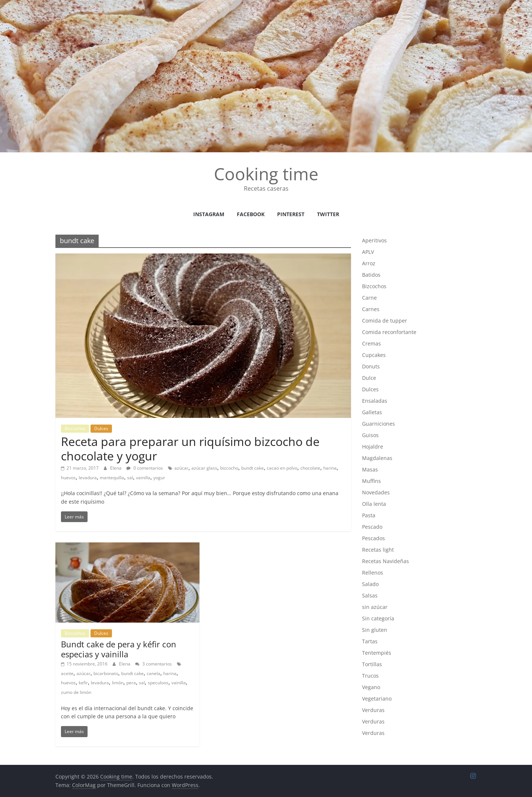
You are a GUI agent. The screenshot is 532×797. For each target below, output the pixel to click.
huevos (68, 478)
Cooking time (266, 174)
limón (118, 683)
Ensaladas (375, 401)
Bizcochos (75, 428)
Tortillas (372, 664)
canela (154, 673)
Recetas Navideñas (386, 561)
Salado (370, 584)
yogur (159, 478)
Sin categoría (378, 618)
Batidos (371, 275)
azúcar (181, 468)
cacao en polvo (282, 468)
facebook (251, 214)
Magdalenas (377, 458)
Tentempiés (377, 653)
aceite (67, 673)
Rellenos (373, 573)
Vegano (371, 687)
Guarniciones (378, 424)
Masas (370, 469)
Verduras (373, 710)
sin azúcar (375, 607)
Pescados (374, 538)
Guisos (370, 435)
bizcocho (229, 468)
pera (131, 683)
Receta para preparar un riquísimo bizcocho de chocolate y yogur (190, 448)
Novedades (376, 492)
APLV (368, 252)
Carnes (371, 309)
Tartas (370, 641)
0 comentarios (145, 468)
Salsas (370, 595)
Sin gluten (375, 630)
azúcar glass (204, 468)
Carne (369, 298)
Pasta (369, 515)
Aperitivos (374, 240)
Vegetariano (377, 699)
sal (130, 478)
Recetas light (378, 550)
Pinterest (291, 214)
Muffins (371, 481)
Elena (116, 468)
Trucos (370, 676)
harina (330, 468)
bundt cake (253, 468)
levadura (88, 478)
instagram (209, 214)
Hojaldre (373, 447)
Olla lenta (374, 504)
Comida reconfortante (389, 332)
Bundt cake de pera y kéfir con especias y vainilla (119, 649)
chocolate (310, 468)
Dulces (101, 428)
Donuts (371, 366)
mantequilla (112, 478)
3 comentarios (154, 664)
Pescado (372, 527)
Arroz (369, 263)
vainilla (143, 478)
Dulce (369, 378)
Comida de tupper (385, 321)
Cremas (371, 343)
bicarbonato (106, 673)
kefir (83, 683)
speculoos (158, 683)
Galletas (372, 412)
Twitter (328, 214)
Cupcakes (374, 355)
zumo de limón (76, 692)
